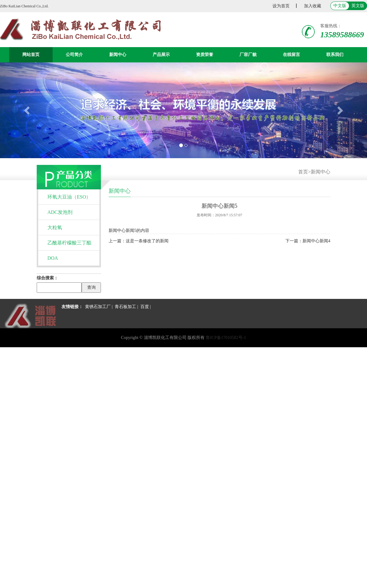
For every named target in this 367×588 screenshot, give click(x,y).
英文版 (358, 6)
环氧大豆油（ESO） (69, 197)
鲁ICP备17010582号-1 (226, 338)
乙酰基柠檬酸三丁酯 (69, 243)
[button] (28, 110)
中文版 (340, 6)
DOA (53, 258)
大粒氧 (55, 227)
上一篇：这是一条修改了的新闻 (139, 241)
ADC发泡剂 (60, 212)
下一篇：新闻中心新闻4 (308, 241)
